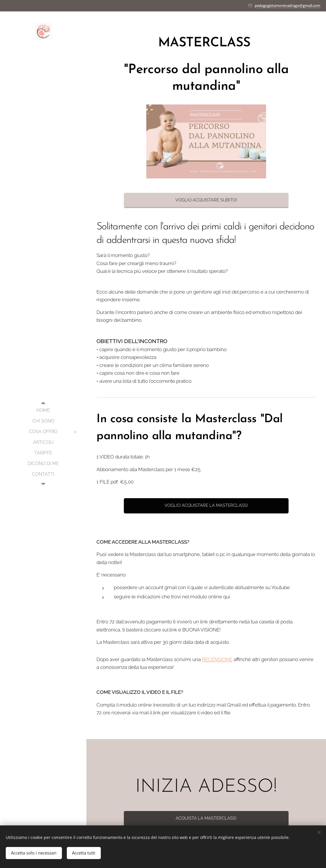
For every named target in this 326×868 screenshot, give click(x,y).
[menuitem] (43, 410)
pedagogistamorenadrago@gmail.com (287, 5)
